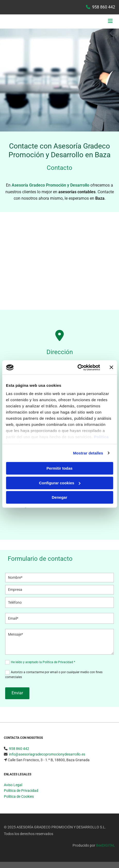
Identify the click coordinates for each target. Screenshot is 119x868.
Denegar (59, 497)
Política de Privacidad (21, 791)
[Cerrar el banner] (111, 367)
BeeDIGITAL (106, 845)
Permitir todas (60, 468)
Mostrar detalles (88, 453)
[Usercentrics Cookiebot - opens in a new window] (77, 367)
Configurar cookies (60, 483)
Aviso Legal (13, 785)
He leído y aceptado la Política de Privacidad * (43, 662)
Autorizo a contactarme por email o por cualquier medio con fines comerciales (54, 675)
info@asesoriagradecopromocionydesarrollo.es (47, 754)
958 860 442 (104, 7)
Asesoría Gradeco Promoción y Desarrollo (50, 185)
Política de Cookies (19, 796)
